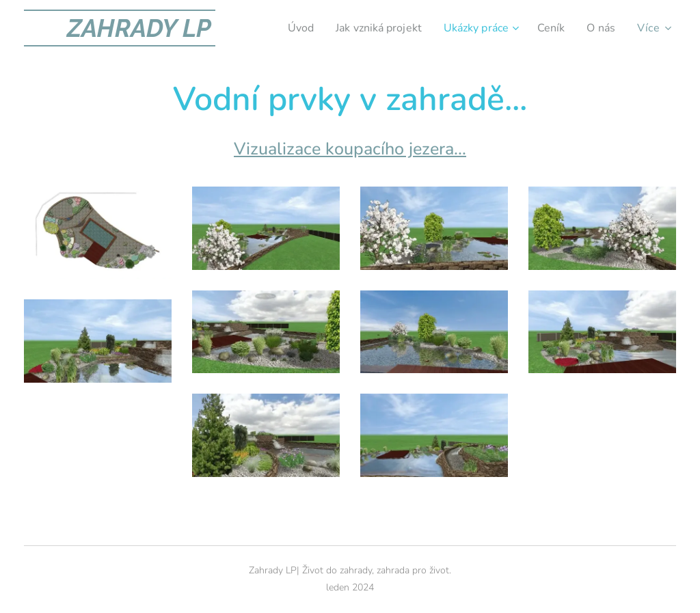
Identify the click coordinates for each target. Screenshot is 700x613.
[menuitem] (284, 28)
